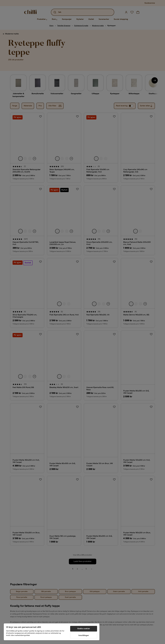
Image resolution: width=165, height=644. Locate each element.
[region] (52, 632)
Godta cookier (84, 629)
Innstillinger (84, 636)
